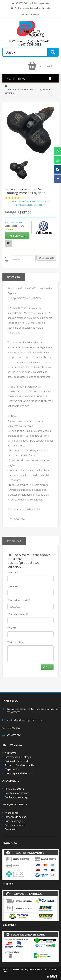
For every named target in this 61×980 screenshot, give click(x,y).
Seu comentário (16, 642)
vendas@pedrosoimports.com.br (24, 720)
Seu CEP (13, 628)
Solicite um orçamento (17, 793)
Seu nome (14, 572)
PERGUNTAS (14, 541)
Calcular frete (46, 258)
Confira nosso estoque (17, 797)
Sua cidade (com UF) (18, 614)
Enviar (47, 667)
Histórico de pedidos (16, 817)
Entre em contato (14, 789)
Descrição (14, 277)
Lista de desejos (14, 821)
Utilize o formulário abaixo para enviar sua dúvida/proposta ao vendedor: (30, 203)
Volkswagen (17, 223)
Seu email (14, 586)
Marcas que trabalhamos (18, 773)
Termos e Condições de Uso (20, 765)
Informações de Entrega (18, 757)
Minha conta (12, 813)
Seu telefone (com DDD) (20, 600)
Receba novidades (15, 825)
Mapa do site (12, 769)
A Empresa (11, 753)
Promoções (11, 829)
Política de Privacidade (17, 761)
